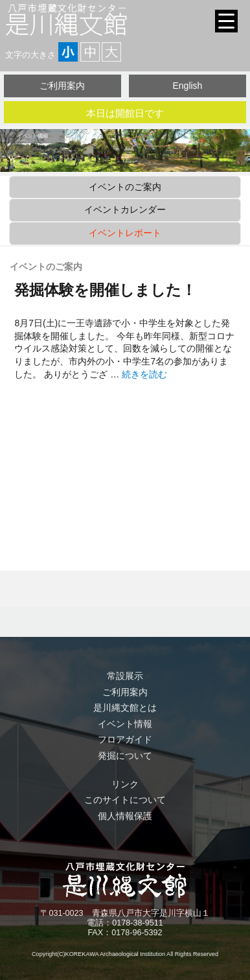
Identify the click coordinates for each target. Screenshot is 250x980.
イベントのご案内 (125, 187)
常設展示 (125, 676)
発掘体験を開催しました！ (105, 290)
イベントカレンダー (125, 209)
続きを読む (144, 374)
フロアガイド (125, 739)
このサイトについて (125, 800)
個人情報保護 (125, 816)
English (187, 86)
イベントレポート (125, 233)
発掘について (125, 756)
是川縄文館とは (125, 708)
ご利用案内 (62, 86)
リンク (125, 784)
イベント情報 (125, 724)
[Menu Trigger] (226, 21)
